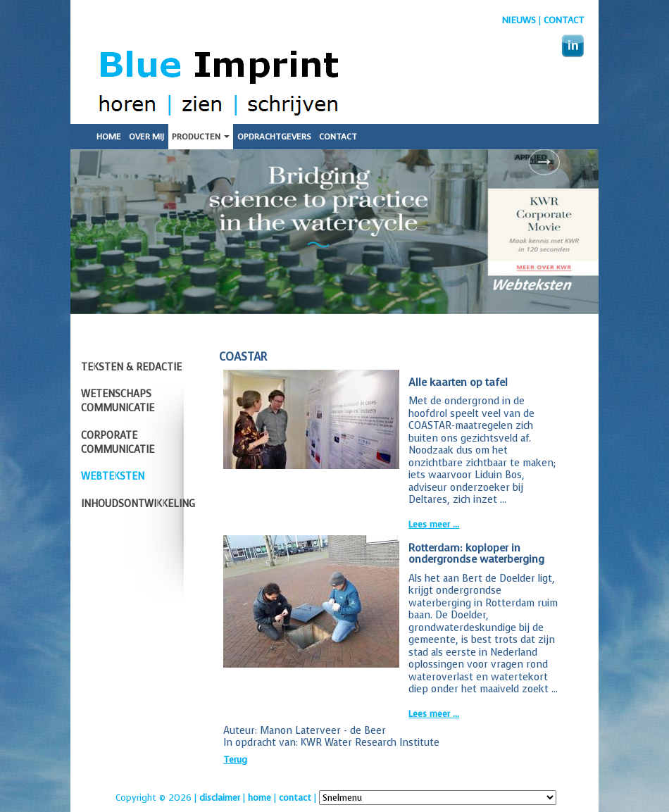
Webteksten (113, 476)
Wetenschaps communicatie (118, 401)
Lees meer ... (434, 524)
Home (109, 137)
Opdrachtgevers (274, 137)
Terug (235, 760)
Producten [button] (201, 137)
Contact (564, 20)
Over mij (146, 137)
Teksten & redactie (131, 367)
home (260, 798)
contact (295, 798)
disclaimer (220, 798)
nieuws (519, 20)
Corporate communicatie (118, 443)
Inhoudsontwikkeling (138, 504)
